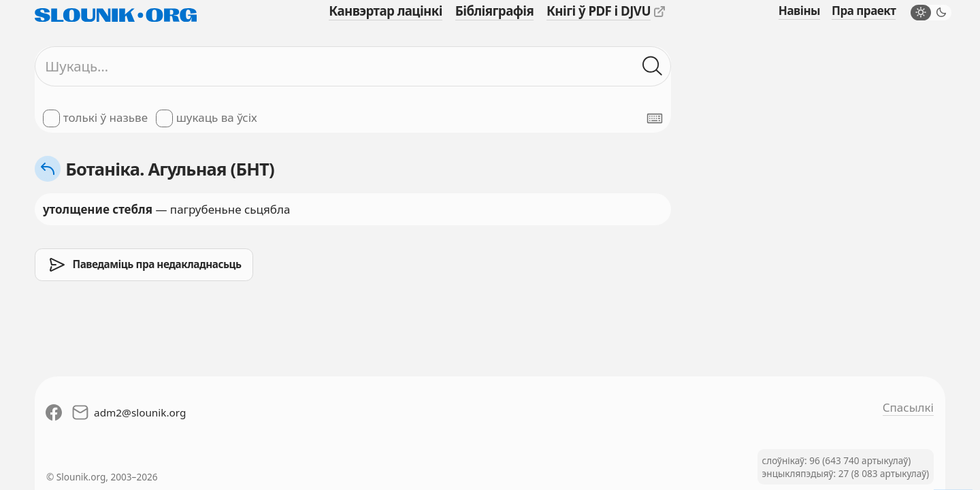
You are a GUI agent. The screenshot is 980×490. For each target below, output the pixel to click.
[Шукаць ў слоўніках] (653, 67)
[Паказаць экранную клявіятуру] (655, 118)
